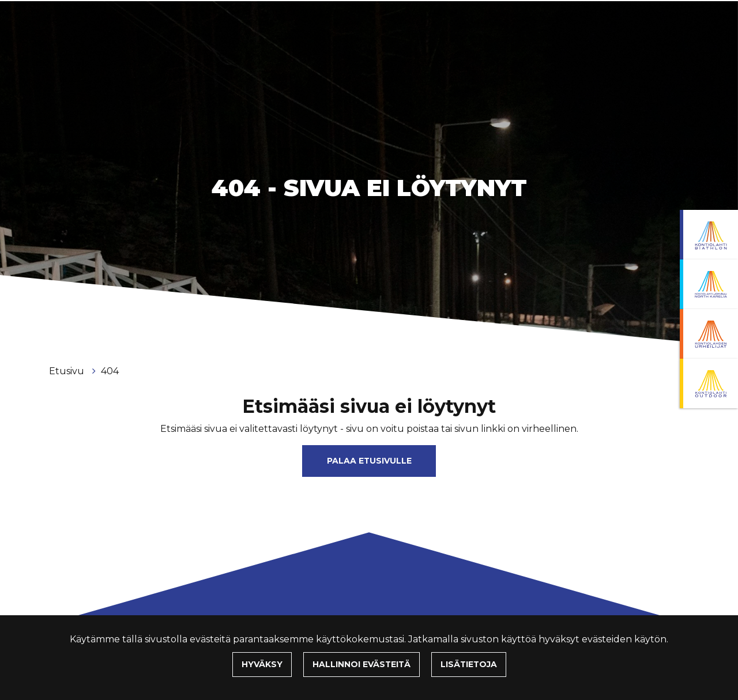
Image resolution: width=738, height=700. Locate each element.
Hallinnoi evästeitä (362, 664)
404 (110, 371)
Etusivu (68, 371)
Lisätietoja (469, 664)
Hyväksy (262, 664)
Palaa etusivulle (369, 461)
